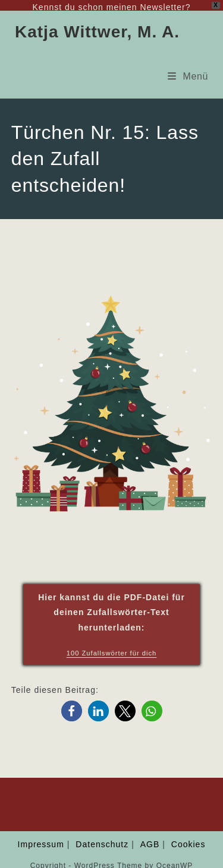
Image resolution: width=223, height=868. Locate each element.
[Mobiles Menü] (188, 68)
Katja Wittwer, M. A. (97, 24)
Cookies (189, 837)
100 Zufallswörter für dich (112, 645)
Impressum (41, 837)
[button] (72, 703)
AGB (150, 837)
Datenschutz (102, 837)
